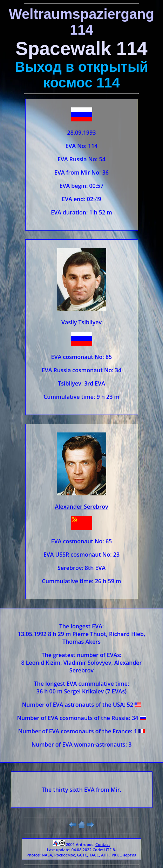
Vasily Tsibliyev (81, 322)
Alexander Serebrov (81, 507)
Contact (103, 844)
